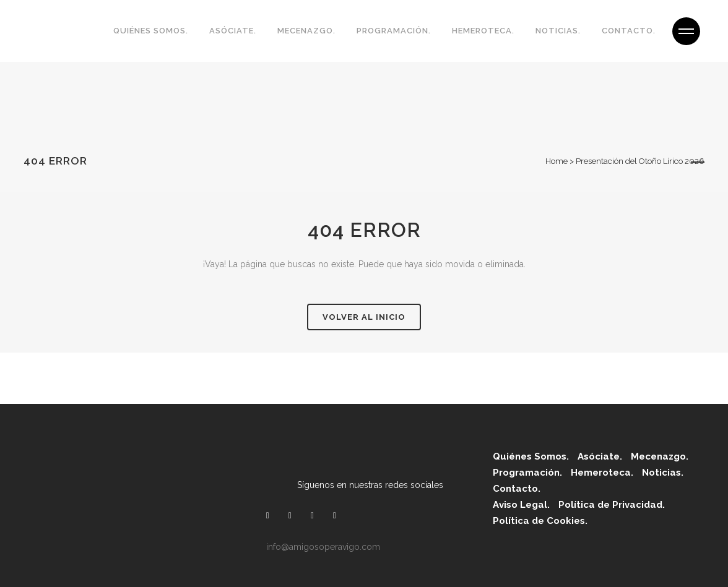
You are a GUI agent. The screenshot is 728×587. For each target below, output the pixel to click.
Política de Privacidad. (612, 505)
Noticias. (663, 473)
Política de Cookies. (540, 521)
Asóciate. (600, 456)
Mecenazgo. (660, 456)
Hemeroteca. (602, 473)
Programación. (527, 473)
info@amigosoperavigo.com (323, 547)
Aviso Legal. (521, 505)
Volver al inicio (364, 317)
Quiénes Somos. (531, 456)
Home (557, 161)
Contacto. (517, 489)
